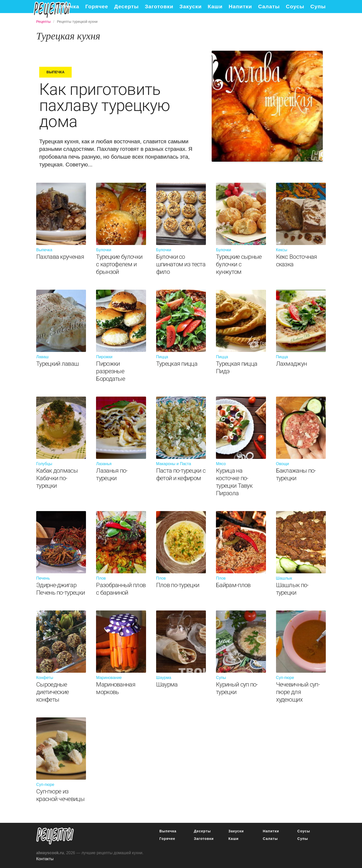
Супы (318, 6)
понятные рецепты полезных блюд (55, 836)
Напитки (240, 6)
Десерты (126, 6)
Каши (215, 6)
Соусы (295, 6)
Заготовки (159, 6)
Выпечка (67, 6)
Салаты (269, 6)
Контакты (45, 859)
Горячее (97, 6)
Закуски (191, 6)
